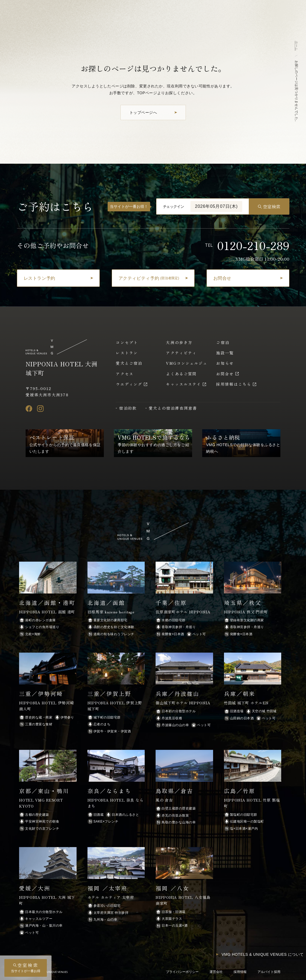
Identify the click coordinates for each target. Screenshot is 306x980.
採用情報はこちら (234, 384)
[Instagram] (40, 409)
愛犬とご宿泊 (129, 363)
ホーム (296, 46)
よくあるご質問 (181, 374)
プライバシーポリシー (182, 972)
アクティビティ (181, 353)
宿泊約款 (128, 408)
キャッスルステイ (184, 384)
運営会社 (216, 972)
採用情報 (240, 972)
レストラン (127, 353)
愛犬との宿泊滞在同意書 (173, 408)
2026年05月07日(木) (216, 206)
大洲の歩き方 (179, 342)
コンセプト (127, 342)
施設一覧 (225, 353)
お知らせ (225, 363)
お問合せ (225, 374)
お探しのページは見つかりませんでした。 (296, 92)
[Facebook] (29, 409)
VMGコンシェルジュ (187, 363)
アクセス (125, 374)
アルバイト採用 (269, 972)
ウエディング (129, 384)
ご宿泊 (223, 342)
